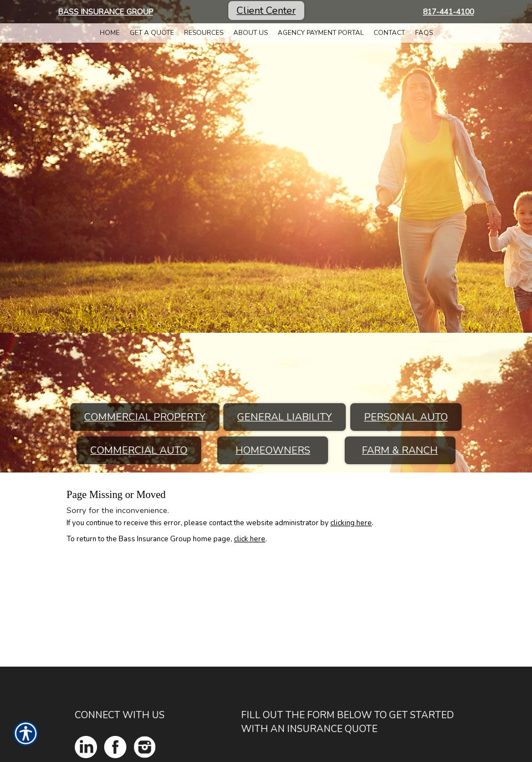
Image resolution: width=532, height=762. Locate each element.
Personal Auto (406, 417)
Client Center (266, 11)
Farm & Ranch (400, 450)
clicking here (351, 523)
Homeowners (273, 450)
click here (250, 539)
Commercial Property (145, 417)
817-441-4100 (448, 12)
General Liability (285, 417)
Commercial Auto (139, 450)
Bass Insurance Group (106, 12)
